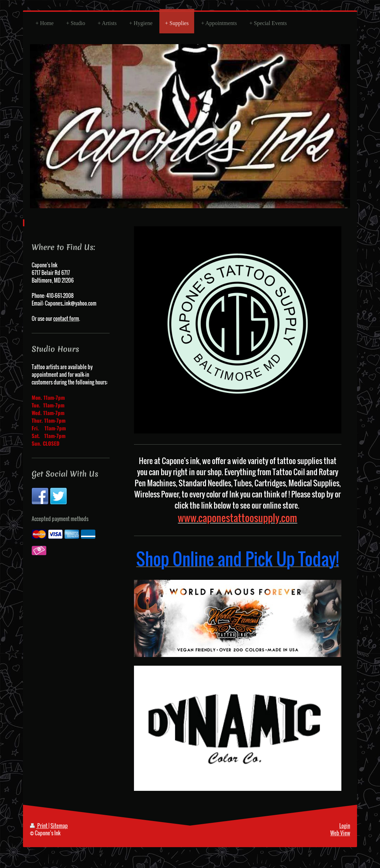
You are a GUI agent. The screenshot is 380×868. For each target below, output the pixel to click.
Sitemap (59, 826)
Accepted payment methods (60, 519)
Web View (340, 833)
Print (39, 826)
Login (345, 826)
